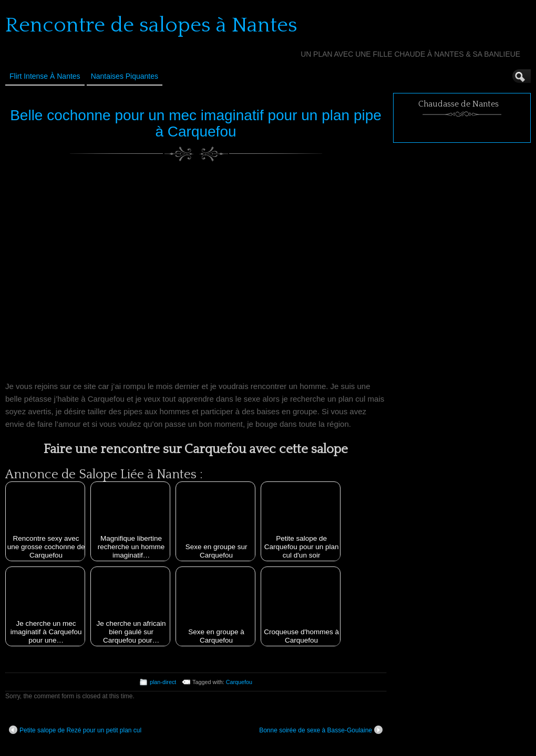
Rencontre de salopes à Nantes (151, 25)
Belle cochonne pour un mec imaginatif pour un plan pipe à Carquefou (196, 123)
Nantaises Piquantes (125, 76)
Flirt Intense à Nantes (45, 76)
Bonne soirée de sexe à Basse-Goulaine (321, 730)
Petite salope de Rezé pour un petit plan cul (75, 730)
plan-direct (163, 682)
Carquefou (239, 682)
